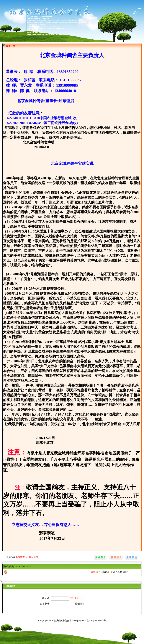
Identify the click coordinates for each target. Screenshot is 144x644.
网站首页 (34, 557)
